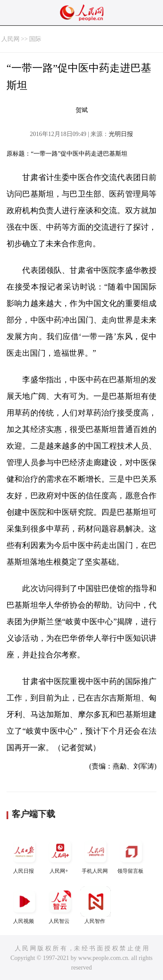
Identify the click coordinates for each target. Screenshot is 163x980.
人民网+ (60, 855)
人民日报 (24, 855)
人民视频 (24, 905)
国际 (35, 39)
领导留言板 (131, 855)
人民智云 (60, 905)
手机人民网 (96, 855)
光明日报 (121, 134)
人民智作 (96, 905)
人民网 (10, 39)
